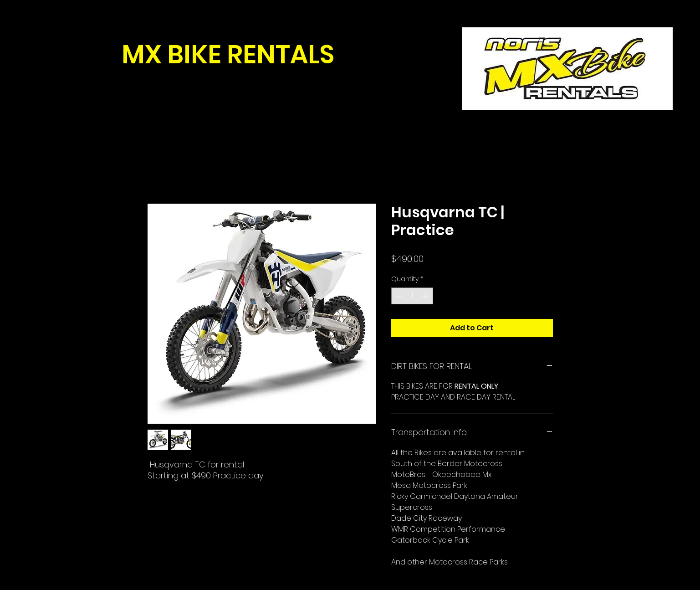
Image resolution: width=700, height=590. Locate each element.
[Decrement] (398, 296)
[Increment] (426, 296)
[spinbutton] (412, 296)
